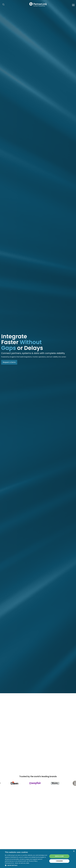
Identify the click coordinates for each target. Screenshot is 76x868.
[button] (26, 865)
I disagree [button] (59, 861)
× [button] (74, 851)
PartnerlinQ (38, 4)
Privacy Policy (33, 861)
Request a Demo (9, 362)
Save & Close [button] (59, 856)
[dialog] (38, 859)
